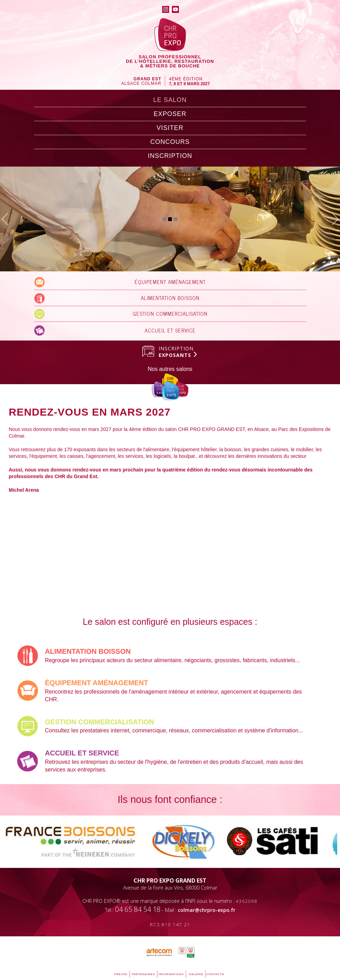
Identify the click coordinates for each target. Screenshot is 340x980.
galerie (196, 974)
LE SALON (170, 100)
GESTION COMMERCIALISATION (170, 313)
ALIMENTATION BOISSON (170, 298)
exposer (170, 114)
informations (171, 974)
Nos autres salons (170, 369)
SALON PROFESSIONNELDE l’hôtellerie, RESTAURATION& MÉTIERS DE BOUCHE (170, 61)
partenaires (143, 974)
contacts (215, 974)
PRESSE (121, 974)
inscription (170, 156)
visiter (170, 128)
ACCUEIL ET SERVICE (170, 330)
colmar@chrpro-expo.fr (207, 910)
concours (170, 142)
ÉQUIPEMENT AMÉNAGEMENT (170, 282)
